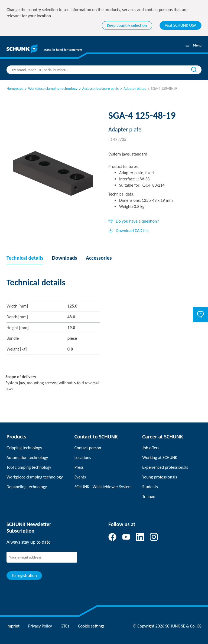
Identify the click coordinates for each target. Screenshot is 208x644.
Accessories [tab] (99, 258)
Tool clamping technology (29, 467)
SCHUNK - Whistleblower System (103, 487)
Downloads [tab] (65, 258)
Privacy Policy (40, 626)
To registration (24, 575)
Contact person (88, 448)
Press (79, 467)
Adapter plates (133, 89)
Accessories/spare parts (98, 89)
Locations (83, 458)
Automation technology (27, 458)
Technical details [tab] (25, 258)
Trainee (149, 496)
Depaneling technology (27, 487)
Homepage (15, 89)
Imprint (13, 626)
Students (150, 487)
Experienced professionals (165, 467)
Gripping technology (24, 448)
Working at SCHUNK (160, 458)
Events (80, 477)
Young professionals (160, 477)
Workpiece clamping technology (51, 89)
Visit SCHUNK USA (181, 25)
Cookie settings (91, 626)
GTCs (65, 626)
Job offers (151, 448)
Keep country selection (127, 25)
